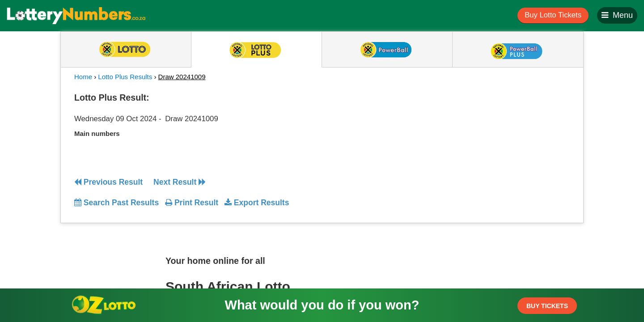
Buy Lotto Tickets (553, 15)
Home (83, 77)
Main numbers (97, 133)
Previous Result (108, 182)
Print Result (192, 203)
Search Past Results (117, 203)
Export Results (257, 203)
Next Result (180, 182)
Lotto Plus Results (125, 77)
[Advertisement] (489, 145)
